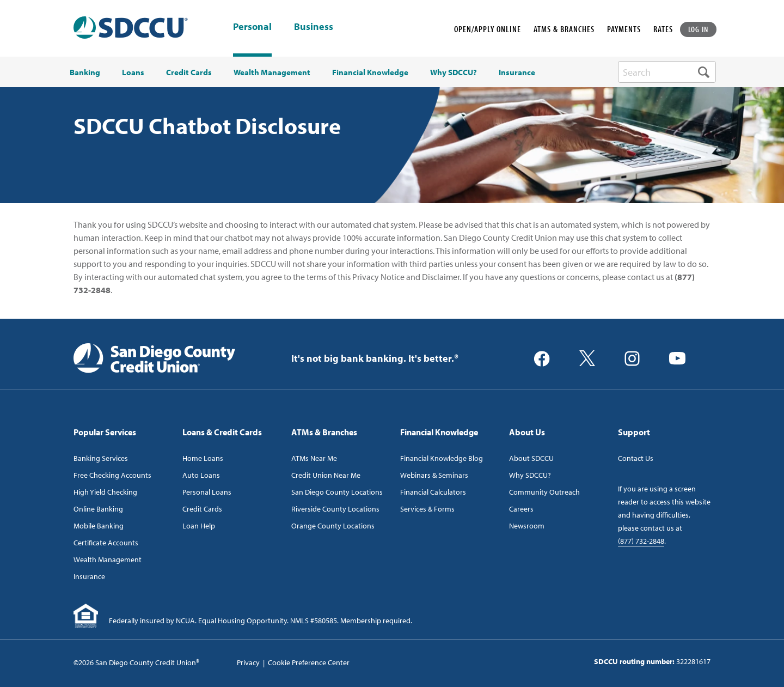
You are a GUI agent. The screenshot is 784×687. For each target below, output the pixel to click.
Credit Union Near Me (326, 475)
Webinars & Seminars (434, 475)
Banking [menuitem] (85, 72)
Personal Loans (207, 492)
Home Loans (203, 458)
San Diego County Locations (337, 492)
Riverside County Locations (335, 509)
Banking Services (101, 458)
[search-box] (667, 72)
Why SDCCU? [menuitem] (454, 72)
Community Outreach (544, 492)
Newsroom (527, 526)
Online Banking (98, 509)
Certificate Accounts (106, 543)
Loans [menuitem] (133, 72)
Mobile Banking (99, 526)
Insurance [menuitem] (517, 72)
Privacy (248, 662)
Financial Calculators (433, 492)
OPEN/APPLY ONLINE (488, 29)
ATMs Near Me (314, 458)
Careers (521, 509)
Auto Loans (201, 475)
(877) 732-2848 (641, 541)
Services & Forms (427, 509)
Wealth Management (108, 560)
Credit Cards (202, 509)
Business (314, 27)
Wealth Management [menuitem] (272, 72)
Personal (252, 26)
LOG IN (699, 29)
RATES (663, 29)
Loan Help (199, 526)
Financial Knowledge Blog (442, 458)
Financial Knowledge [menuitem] (370, 72)
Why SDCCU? (530, 475)
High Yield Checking (105, 492)
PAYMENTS (624, 29)
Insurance (89, 576)
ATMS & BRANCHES (564, 29)
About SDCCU (531, 458)
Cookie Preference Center (309, 662)
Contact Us (636, 458)
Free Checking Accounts (112, 475)
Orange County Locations (333, 526)
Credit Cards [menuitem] (189, 72)
